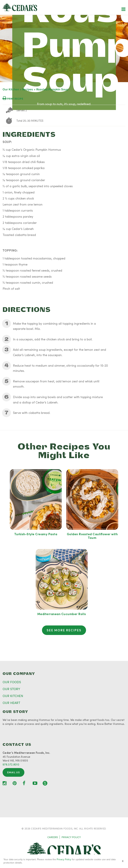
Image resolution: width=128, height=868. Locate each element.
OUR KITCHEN (13, 696)
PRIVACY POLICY (71, 837)
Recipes (28, 89)
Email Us (13, 772)
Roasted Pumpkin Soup (52, 89)
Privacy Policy (64, 859)
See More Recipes (64, 630)
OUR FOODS (12, 682)
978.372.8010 (11, 764)
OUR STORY (11, 689)
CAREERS (53, 837)
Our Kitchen (11, 89)
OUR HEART (11, 703)
